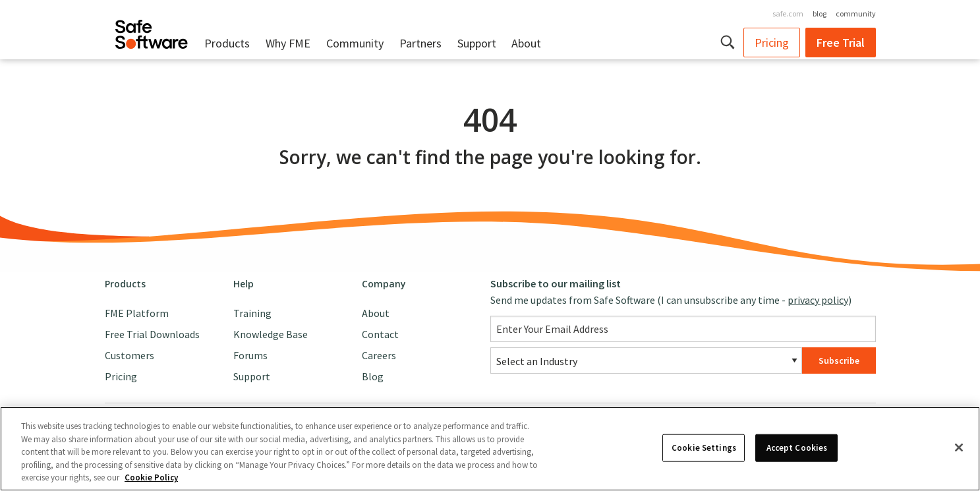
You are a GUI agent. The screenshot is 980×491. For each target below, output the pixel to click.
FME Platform (137, 313)
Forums (250, 355)
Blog (373, 376)
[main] (490, 162)
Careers (379, 355)
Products (227, 43)
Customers (130, 355)
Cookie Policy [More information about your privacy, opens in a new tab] (151, 477)
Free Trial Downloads (152, 334)
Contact (380, 334)
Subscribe (839, 361)
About (526, 43)
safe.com (788, 14)
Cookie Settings (704, 448)
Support (477, 43)
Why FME (288, 43)
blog (820, 14)
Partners (420, 43)
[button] (729, 42)
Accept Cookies (797, 448)
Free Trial (841, 43)
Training (252, 313)
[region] (490, 449)
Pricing (772, 43)
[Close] (959, 448)
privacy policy (818, 300)
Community (355, 43)
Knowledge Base (271, 334)
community (856, 14)
